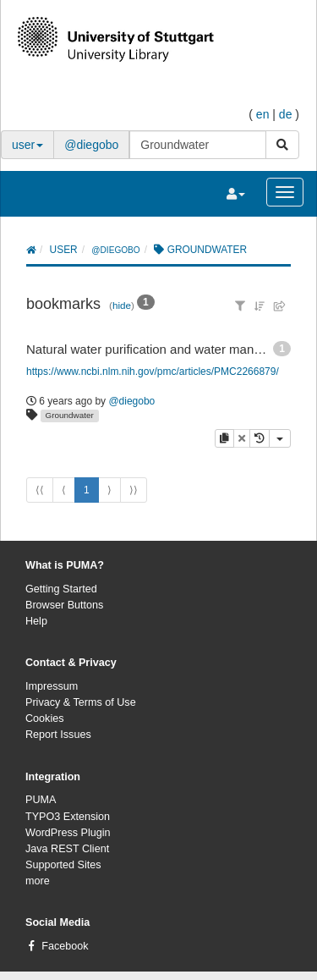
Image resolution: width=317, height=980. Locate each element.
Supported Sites (63, 865)
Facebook (65, 946)
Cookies (45, 718)
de (286, 114)
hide (122, 305)
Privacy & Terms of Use (81, 702)
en (263, 114)
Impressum (52, 686)
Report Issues (58, 735)
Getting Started (61, 589)
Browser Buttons (64, 605)
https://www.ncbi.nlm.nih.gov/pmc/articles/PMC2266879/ (153, 372)
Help (36, 621)
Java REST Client (67, 849)
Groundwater (70, 415)
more (38, 881)
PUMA (41, 800)
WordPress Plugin (68, 833)
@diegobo (91, 145)
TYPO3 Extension (68, 817)
